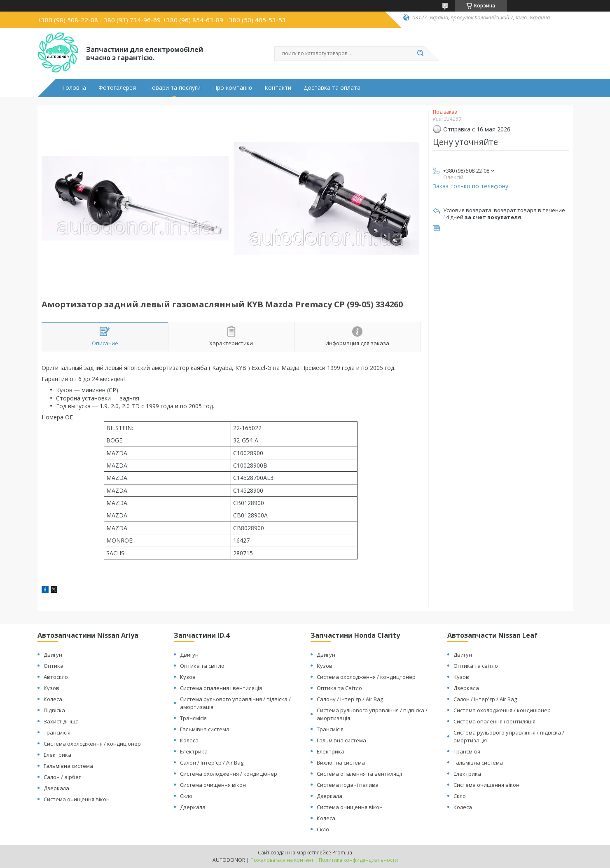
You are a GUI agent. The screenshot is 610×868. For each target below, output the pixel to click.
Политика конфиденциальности (358, 860)
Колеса (53, 699)
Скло (186, 796)
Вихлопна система (341, 763)
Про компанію (233, 88)
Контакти (278, 88)
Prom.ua (342, 853)
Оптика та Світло (339, 688)
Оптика (54, 666)
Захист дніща (61, 721)
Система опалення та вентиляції (359, 774)
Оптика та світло (202, 666)
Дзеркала (56, 788)
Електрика (57, 755)
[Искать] (421, 54)
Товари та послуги (174, 88)
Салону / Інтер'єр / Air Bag (350, 699)
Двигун (53, 655)
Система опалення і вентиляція (221, 688)
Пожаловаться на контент (282, 860)
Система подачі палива (348, 785)
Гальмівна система (68, 766)
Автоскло (56, 677)
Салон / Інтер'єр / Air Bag (212, 763)
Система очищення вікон (77, 799)
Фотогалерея (117, 88)
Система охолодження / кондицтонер (366, 677)
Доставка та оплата (332, 88)
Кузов (51, 688)
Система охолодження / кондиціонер (92, 744)
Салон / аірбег (62, 777)
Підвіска (54, 710)
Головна (74, 88)
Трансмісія (57, 732)
